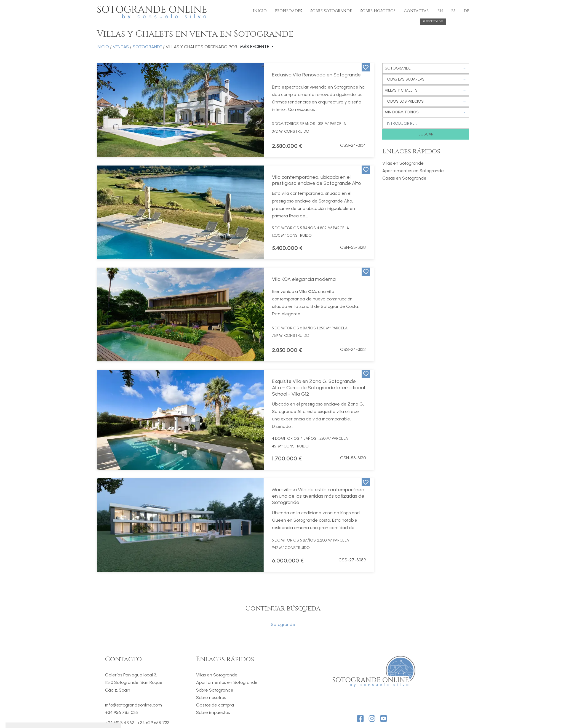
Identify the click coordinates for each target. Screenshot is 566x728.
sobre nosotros (378, 11)
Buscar (426, 134)
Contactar (416, 11)
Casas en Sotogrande (404, 178)
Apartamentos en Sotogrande (413, 171)
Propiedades (289, 11)
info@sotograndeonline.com (134, 705)
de (466, 11)
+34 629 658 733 (153, 723)
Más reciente (255, 47)
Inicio (260, 11)
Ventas (121, 47)
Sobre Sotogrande (331, 11)
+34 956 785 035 (122, 712)
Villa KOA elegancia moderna (304, 279)
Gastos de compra (215, 705)
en (440, 11)
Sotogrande (147, 47)
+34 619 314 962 (120, 723)
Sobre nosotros (211, 698)
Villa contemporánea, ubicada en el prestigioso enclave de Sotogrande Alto (317, 180)
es (453, 11)
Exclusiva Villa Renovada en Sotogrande (316, 75)
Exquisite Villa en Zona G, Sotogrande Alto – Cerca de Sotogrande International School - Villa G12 (318, 388)
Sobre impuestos (213, 712)
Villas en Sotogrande (403, 163)
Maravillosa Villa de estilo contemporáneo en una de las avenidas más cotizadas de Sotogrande (318, 496)
